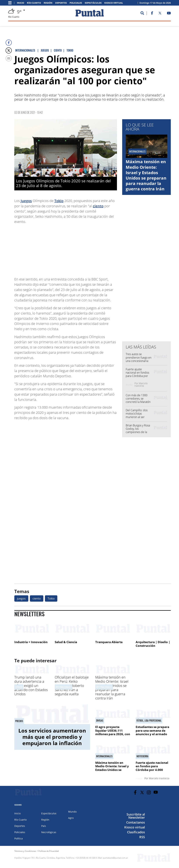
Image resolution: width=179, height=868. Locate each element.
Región (48, 3)
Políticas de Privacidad (49, 851)
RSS (142, 837)
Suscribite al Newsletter (136, 816)
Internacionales (64, 687)
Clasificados (136, 832)
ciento (98, 206)
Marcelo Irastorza (141, 384)
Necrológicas (49, 832)
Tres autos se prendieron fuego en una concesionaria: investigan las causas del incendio (139, 361)
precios (19, 721)
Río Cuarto (34, 3)
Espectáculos (93, 3)
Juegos (26, 201)
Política (19, 838)
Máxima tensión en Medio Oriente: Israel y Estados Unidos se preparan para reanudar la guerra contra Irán (146, 175)
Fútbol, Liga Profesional (149, 721)
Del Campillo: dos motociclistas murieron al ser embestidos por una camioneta (138, 417)
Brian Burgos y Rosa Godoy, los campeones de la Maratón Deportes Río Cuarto (138, 432)
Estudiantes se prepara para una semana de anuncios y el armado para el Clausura (152, 732)
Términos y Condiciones (25, 851)
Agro (71, 818)
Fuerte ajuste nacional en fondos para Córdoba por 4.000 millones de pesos (137, 376)
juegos (21, 598)
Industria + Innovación (31, 642)
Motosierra (142, 756)
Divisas (100, 721)
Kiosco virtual (114, 3)
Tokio (59, 201)
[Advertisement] (89, 249)
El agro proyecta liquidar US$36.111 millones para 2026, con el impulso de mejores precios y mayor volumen (113, 736)
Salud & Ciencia (66, 642)
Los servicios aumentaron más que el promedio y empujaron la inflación (52, 737)
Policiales (76, 3)
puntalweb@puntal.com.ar (115, 858)
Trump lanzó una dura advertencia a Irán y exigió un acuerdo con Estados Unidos (31, 686)
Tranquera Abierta (109, 642)
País (44, 826)
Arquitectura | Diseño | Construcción (153, 644)
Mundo (72, 812)
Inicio (21, 3)
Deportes (61, 3)
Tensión (19, 687)
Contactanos (136, 822)
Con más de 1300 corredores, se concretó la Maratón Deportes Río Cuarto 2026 (138, 402)
